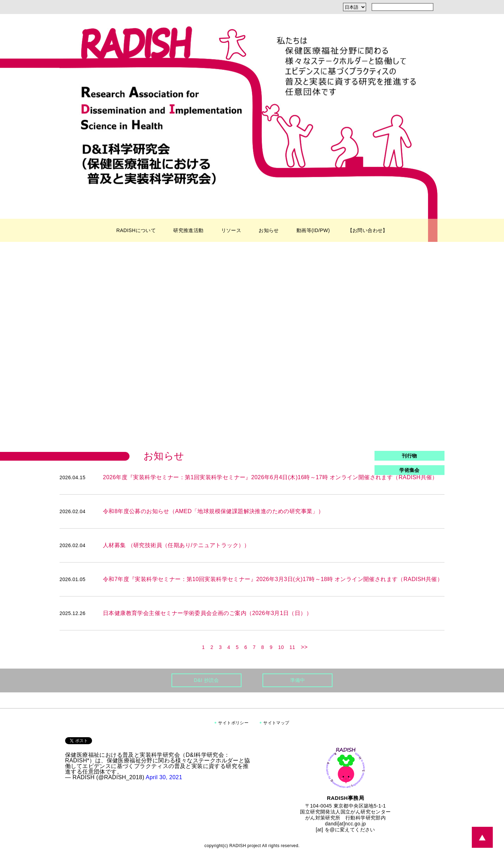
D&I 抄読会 (206, 680)
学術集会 (409, 470)
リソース (231, 230)
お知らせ (269, 230)
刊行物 (409, 456)
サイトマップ (276, 723)
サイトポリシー (233, 723)
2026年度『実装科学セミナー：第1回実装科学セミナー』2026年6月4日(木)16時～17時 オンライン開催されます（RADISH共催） (270, 477)
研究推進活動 (188, 230)
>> (304, 647)
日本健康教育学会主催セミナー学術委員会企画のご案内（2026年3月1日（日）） (207, 613)
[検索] (440, 7)
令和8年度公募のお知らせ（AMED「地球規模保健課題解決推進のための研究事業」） (213, 511)
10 (281, 647)
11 (292, 647)
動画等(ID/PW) (313, 230)
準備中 (298, 680)
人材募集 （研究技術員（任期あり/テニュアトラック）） (176, 545)
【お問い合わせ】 (368, 230)
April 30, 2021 (164, 777)
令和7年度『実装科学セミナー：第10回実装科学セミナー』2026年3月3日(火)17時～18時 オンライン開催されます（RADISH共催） (273, 579)
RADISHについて (136, 230)
